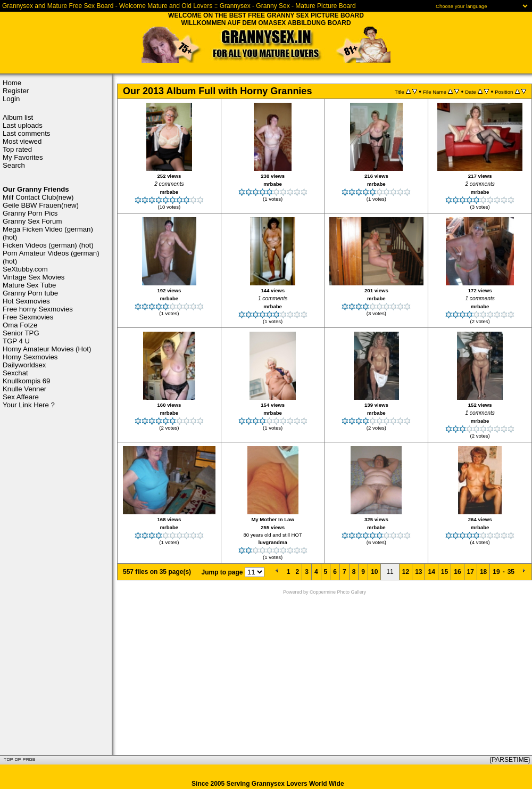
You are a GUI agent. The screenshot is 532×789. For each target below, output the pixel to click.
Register (16, 91)
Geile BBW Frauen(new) (41, 205)
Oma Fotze (20, 325)
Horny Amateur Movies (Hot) (47, 349)
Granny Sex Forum (32, 221)
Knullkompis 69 (26, 381)
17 (471, 572)
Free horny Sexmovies (38, 309)
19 (496, 572)
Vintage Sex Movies (34, 277)
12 (406, 572)
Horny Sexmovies (30, 357)
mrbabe (169, 192)
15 (444, 572)
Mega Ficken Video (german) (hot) (48, 233)
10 (374, 572)
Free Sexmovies (28, 317)
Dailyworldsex (24, 365)
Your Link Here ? (29, 405)
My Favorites (23, 157)
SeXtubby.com (25, 269)
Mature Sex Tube (29, 285)
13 (418, 572)
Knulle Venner (24, 389)
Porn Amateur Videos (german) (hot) (51, 257)
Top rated (17, 149)
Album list (18, 117)
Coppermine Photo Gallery (338, 592)
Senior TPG (21, 333)
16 (457, 572)
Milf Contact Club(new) (38, 197)
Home (12, 83)
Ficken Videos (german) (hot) (48, 245)
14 (431, 572)
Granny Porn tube (30, 293)
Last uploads (23, 125)
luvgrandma (272, 542)
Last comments (26, 133)
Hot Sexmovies (26, 301)
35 (511, 572)
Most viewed (22, 141)
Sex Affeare (21, 397)
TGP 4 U (16, 341)
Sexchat (15, 373)
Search (14, 165)
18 (483, 572)
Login (11, 99)
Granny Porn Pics (30, 213)
